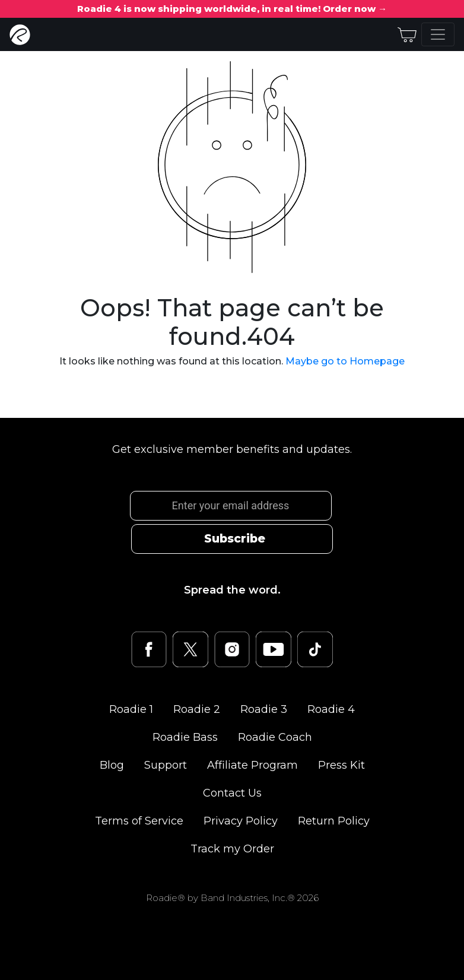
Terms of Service (139, 821)
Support (166, 765)
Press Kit (341, 765)
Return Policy (334, 821)
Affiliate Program (252, 765)
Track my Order (232, 849)
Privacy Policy (241, 821)
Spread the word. (232, 590)
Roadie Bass (185, 737)
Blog (112, 765)
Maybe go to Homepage (345, 361)
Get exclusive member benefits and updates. (232, 449)
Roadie (131, 709)
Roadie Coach (275, 737)
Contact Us (232, 793)
